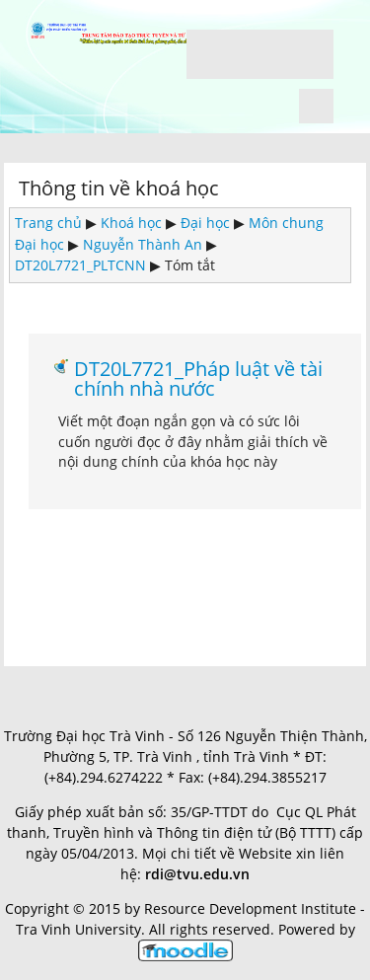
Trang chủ (48, 223)
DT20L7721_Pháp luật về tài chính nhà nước (198, 378)
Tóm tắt (190, 265)
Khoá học (131, 223)
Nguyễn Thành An (143, 244)
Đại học (205, 223)
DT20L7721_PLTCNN (80, 265)
